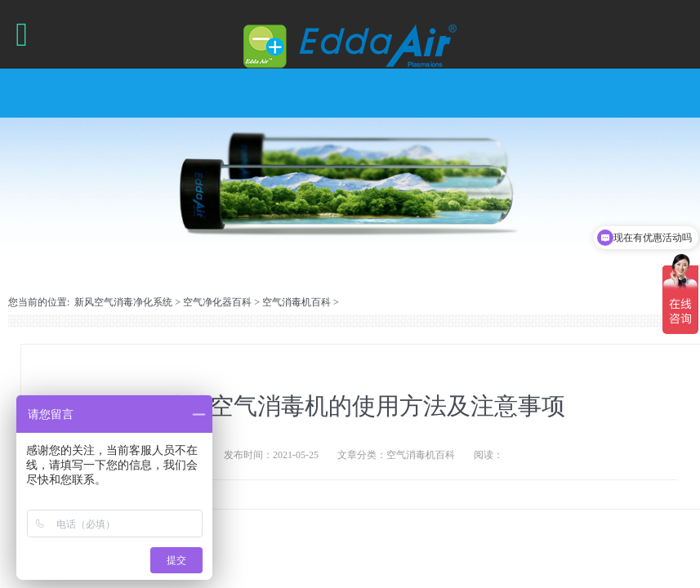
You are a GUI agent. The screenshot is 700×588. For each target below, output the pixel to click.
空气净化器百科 (217, 302)
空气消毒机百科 (296, 302)
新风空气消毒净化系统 (123, 302)
